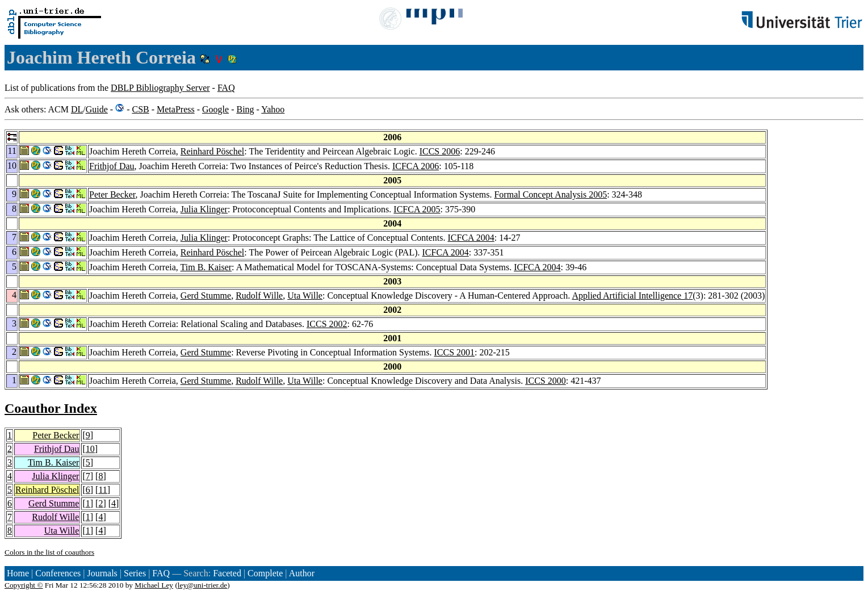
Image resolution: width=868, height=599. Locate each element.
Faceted (227, 573)
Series (135, 573)
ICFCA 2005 (417, 209)
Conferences (58, 573)
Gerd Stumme (206, 296)
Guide (97, 109)
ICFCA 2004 (471, 238)
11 (102, 490)
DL (77, 109)
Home (18, 573)
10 (90, 449)
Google (215, 109)
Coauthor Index (51, 408)
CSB (140, 109)
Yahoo (273, 109)
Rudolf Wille (259, 296)
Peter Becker (112, 194)
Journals (102, 573)
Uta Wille (305, 296)
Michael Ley (154, 585)
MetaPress (176, 109)
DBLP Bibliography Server (160, 88)
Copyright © (24, 585)
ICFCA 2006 (416, 166)
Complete (265, 573)
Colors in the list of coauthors (49, 552)
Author (302, 573)
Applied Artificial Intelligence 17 (632, 296)
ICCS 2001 (454, 352)
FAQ (226, 88)
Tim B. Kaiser (206, 267)
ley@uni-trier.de (202, 585)
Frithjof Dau (112, 166)
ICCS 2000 (546, 381)
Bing (245, 109)
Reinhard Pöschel (212, 151)
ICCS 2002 (327, 324)
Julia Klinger (204, 209)
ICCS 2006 (440, 151)
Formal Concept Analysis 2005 (550, 194)
